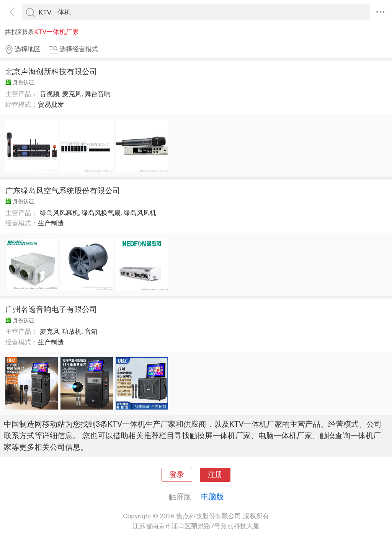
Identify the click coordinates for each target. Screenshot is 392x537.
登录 (177, 475)
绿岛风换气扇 (101, 213)
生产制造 (51, 223)
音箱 (91, 331)
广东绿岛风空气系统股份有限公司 (63, 191)
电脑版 (212, 497)
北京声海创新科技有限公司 (51, 72)
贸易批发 (51, 104)
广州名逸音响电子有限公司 (51, 309)
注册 (215, 475)
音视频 (50, 94)
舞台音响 (98, 94)
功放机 (72, 331)
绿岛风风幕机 (59, 213)
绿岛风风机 (140, 213)
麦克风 (72, 94)
